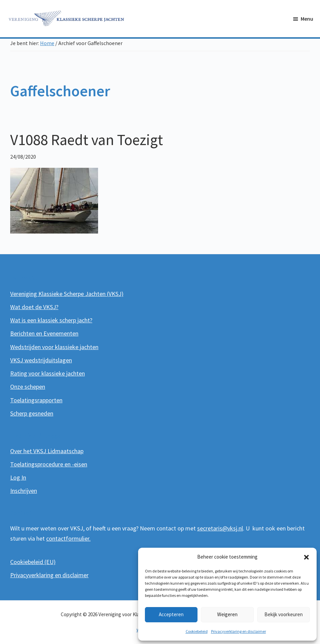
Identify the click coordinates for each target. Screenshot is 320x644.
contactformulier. (68, 538)
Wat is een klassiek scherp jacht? (51, 320)
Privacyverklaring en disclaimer (239, 631)
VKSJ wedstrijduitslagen (41, 360)
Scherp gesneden (32, 413)
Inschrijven (24, 491)
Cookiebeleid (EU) (33, 562)
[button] (306, 557)
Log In (18, 477)
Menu (307, 19)
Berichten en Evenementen (44, 333)
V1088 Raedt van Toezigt (87, 140)
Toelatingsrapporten (36, 400)
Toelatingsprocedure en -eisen (49, 464)
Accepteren (171, 614)
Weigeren (227, 614)
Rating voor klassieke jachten (48, 373)
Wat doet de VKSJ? (34, 307)
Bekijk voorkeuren (284, 614)
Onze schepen (28, 387)
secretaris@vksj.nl (220, 528)
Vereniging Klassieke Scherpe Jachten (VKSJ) (67, 294)
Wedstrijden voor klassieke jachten (54, 347)
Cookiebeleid (197, 631)
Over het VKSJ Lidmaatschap (47, 451)
